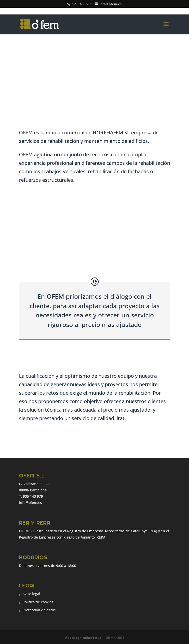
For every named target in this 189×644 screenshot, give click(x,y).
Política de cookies (38, 602)
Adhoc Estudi (93, 638)
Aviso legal (31, 594)
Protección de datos (39, 610)
